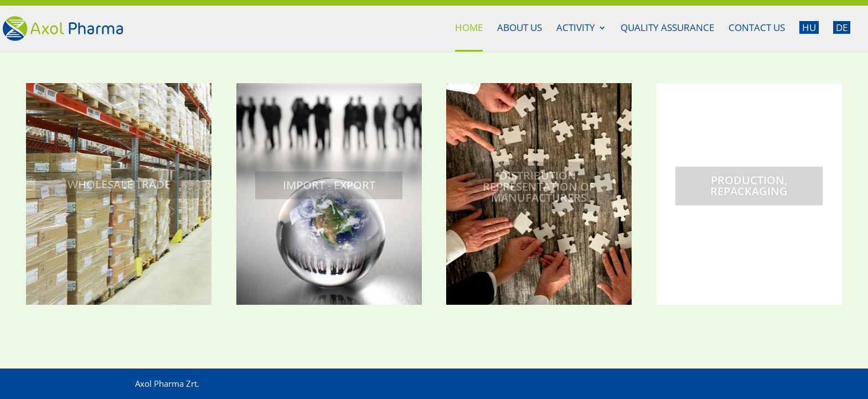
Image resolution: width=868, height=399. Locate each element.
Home (469, 29)
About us (520, 29)
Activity (576, 29)
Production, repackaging (749, 190)
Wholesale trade (119, 188)
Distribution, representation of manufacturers (539, 190)
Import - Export (329, 189)
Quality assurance (667, 29)
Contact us (757, 29)
